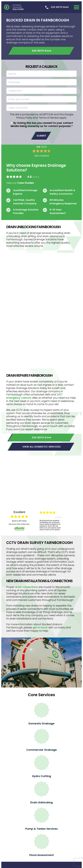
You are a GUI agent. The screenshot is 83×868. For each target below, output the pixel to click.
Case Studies (26, 183)
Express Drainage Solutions (14, 7)
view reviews (42, 156)
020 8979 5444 (42, 51)
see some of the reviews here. (19, 524)
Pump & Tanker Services (41, 829)
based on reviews (19, 521)
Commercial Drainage (42, 750)
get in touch (40, 628)
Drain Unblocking (41, 802)
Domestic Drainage (41, 724)
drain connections (26, 587)
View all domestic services (42, 447)
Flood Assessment (42, 855)
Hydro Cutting (42, 776)
